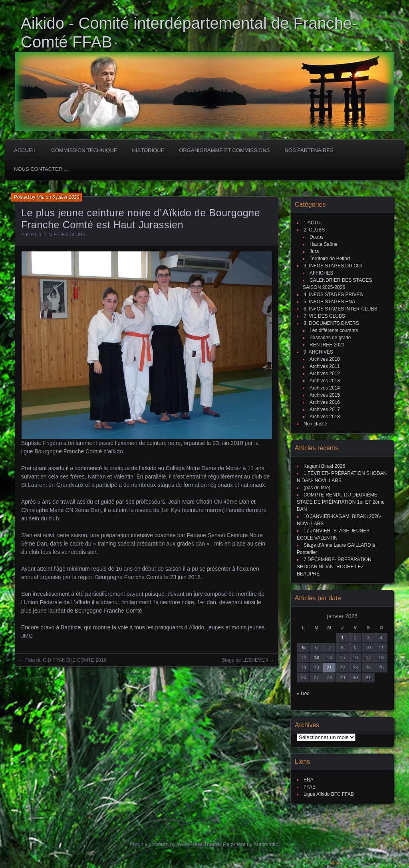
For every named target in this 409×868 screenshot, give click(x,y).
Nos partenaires (309, 150)
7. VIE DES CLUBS (65, 235)
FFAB (310, 787)
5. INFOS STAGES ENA (329, 302)
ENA (309, 780)
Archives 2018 (325, 417)
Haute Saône (324, 244)
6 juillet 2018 (66, 197)
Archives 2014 (325, 388)
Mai (41, 197)
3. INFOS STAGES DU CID (333, 266)
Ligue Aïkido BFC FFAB (329, 794)
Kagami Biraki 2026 (324, 466)
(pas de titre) (317, 488)
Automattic (266, 844)
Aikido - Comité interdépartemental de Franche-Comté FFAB (189, 33)
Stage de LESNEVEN (245, 660)
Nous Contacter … (42, 169)
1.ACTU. (313, 223)
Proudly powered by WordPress (166, 844)
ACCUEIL (25, 150)
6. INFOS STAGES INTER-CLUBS (340, 309)
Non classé (315, 424)
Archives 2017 (325, 409)
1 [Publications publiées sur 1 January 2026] (342, 638)
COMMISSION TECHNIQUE (84, 150)
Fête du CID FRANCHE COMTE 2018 (66, 660)
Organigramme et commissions (224, 150)
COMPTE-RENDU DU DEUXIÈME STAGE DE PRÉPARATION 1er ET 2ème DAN (341, 502)
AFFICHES (321, 273)
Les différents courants (334, 330)
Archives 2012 (325, 374)
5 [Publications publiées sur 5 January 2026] (303, 648)
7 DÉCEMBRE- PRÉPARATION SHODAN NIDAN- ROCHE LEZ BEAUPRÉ (334, 567)
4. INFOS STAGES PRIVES (333, 295)
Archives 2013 (325, 381)
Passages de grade (330, 338)
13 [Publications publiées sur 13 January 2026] (316, 658)
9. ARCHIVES (318, 352)
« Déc (303, 694)
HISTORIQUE (148, 150)
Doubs (317, 237)
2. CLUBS (314, 230)
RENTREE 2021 (327, 345)
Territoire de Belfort (330, 259)
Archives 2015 (325, 395)
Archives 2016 (325, 402)
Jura (314, 251)
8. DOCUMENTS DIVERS (331, 323)
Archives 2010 (325, 359)
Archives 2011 (325, 366)
